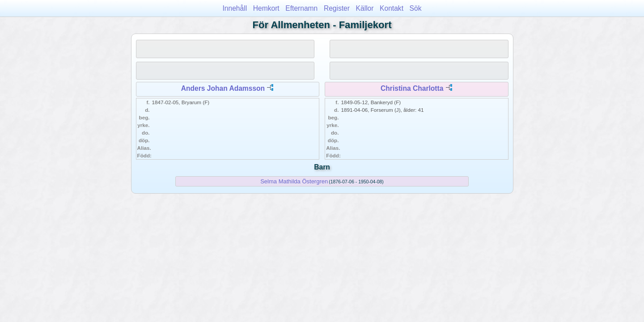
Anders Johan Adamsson (223, 88)
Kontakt (392, 8)
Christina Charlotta (412, 88)
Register (337, 8)
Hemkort (266, 8)
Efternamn (301, 8)
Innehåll (235, 8)
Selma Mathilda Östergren (294, 181)
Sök (416, 8)
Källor (365, 8)
